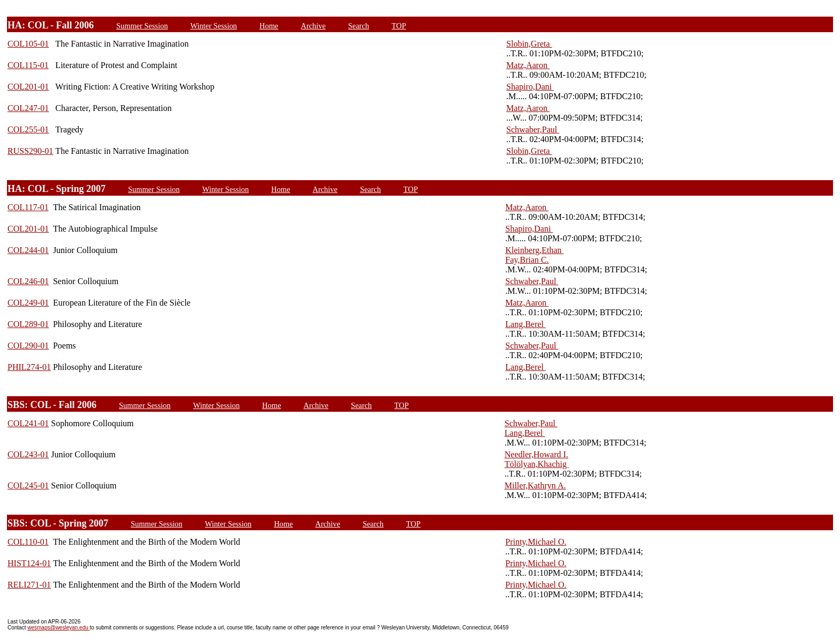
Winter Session (213, 26)
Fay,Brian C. (527, 260)
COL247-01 (28, 108)
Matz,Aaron (528, 65)
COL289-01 (28, 324)
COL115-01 (28, 65)
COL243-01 (28, 454)
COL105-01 (28, 44)
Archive (313, 26)
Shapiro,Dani (530, 87)
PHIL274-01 (29, 367)
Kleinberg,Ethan (534, 250)
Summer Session (142, 26)
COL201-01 (28, 87)
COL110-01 (28, 542)
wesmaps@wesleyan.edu (58, 628)
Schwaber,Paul (533, 129)
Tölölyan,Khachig (537, 464)
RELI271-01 (29, 585)
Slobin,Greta (529, 44)
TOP (399, 26)
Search (359, 26)
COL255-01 (28, 129)
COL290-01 (28, 346)
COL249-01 (28, 303)
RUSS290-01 (30, 151)
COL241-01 (28, 423)
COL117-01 (28, 207)
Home (269, 26)
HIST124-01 (29, 563)
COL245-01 (28, 485)
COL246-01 (28, 281)
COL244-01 (28, 250)
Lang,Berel (526, 324)
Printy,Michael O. (536, 542)
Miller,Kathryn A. (535, 485)
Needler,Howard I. (537, 454)
